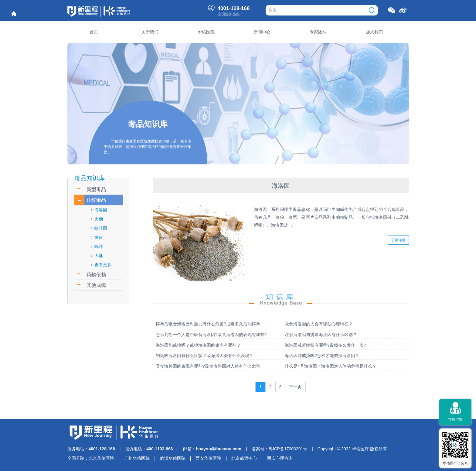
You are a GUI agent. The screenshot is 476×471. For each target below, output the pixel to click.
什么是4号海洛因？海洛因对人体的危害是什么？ (331, 366)
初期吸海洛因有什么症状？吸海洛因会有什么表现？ (205, 356)
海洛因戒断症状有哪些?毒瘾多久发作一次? (325, 345)
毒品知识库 (90, 178)
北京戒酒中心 (244, 458)
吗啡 (99, 246)
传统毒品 (96, 200)
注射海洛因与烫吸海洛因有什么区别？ (321, 335)
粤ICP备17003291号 (288, 449)
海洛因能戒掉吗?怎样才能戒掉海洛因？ (322, 356)
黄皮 (99, 237)
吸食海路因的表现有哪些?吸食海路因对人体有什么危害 (208, 366)
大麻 (99, 256)
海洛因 (101, 210)
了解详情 (398, 240)
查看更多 (103, 265)
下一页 (295, 387)
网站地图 (387, 465)
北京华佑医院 (101, 458)
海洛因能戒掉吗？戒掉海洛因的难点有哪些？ (198, 345)
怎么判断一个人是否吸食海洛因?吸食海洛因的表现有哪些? (211, 335)
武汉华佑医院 (173, 458)
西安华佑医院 (208, 458)
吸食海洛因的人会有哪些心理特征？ (319, 324)
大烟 (99, 219)
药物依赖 (96, 275)
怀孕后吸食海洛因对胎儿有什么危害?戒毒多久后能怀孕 (208, 324)
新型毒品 (96, 189)
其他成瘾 (96, 285)
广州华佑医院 (137, 458)
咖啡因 (101, 228)
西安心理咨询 (280, 458)
